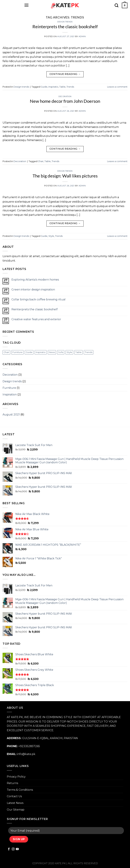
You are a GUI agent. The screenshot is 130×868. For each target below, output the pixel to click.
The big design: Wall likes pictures (65, 176)
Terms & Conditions (20, 790)
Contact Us (14, 796)
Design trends (65, 22)
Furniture (9, 388)
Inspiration (10, 395)
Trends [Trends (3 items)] (89, 352)
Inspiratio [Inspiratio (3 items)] (41, 352)
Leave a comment (117, 87)
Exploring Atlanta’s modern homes (35, 280)
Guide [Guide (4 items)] (29, 352)
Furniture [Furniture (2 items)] (17, 352)
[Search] (117, 5)
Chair (41, 161)
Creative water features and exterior (36, 319)
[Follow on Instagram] (13, 849)
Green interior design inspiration (33, 290)
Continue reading (65, 74)
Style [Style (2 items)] (69, 352)
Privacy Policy (16, 777)
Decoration (65, 96)
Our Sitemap (16, 810)
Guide (44, 87)
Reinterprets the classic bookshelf (65, 26)
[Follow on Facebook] (9, 849)
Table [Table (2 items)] (78, 352)
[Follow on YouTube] (17, 849)
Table (62, 87)
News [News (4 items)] (52, 352)
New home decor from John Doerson (65, 101)
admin (82, 36)
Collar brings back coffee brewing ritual (38, 299)
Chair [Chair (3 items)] (6, 352)
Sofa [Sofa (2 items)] (61, 352)
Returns (12, 783)
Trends (70, 87)
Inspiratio (53, 87)
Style (51, 236)
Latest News (15, 803)
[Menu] (27, 5)
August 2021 (11, 415)
